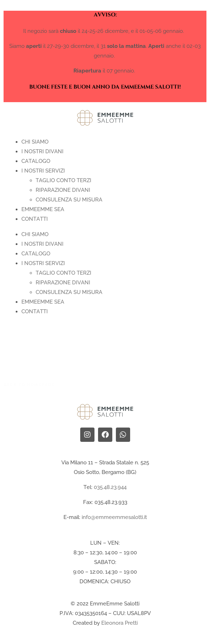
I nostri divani (42, 151)
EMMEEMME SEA (43, 209)
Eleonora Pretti (119, 623)
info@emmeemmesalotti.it (114, 517)
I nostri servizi (43, 171)
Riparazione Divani (63, 190)
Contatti (35, 219)
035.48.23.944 (110, 487)
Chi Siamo (35, 142)
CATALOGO (36, 161)
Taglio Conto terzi (63, 180)
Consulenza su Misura (69, 200)
